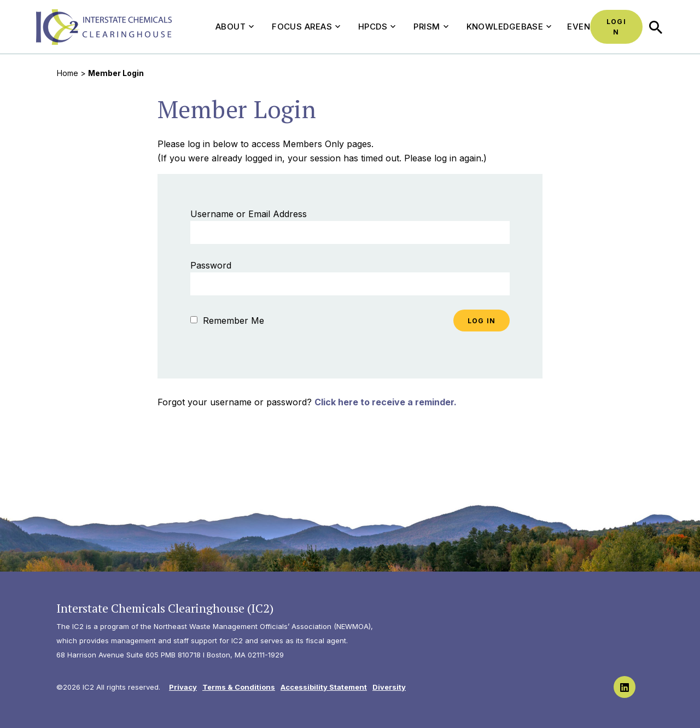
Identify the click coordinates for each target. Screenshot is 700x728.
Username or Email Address (249, 214)
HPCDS (377, 27)
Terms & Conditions (239, 687)
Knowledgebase (509, 27)
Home (68, 73)
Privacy (183, 687)
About (235, 27)
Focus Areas (306, 27)
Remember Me (227, 321)
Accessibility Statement (324, 687)
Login (616, 27)
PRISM (431, 27)
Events (584, 27)
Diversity (389, 687)
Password (211, 265)
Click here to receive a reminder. (386, 402)
